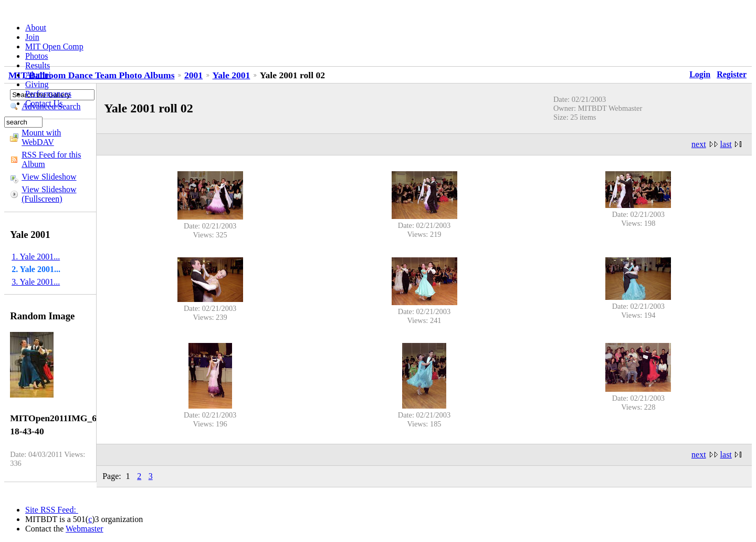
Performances (48, 94)
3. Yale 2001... (36, 282)
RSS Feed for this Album (51, 159)
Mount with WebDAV (41, 137)
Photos (37, 56)
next (699, 144)
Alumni (38, 75)
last (726, 144)
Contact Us (44, 103)
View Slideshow (49, 177)
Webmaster (85, 529)
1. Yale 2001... (36, 257)
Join (32, 37)
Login (700, 74)
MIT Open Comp (54, 46)
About (36, 28)
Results (38, 65)
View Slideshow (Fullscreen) (49, 194)
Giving (37, 84)
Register (732, 74)
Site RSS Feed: (52, 510)
